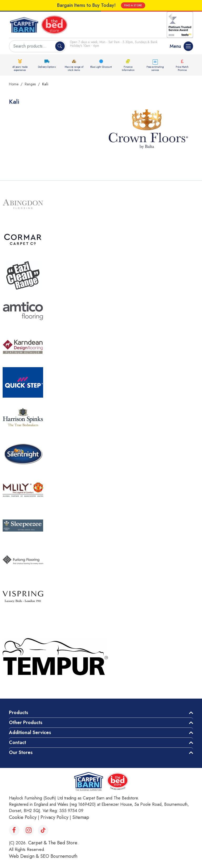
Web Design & (25, 856)
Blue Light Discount (101, 67)
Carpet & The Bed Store (53, 843)
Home (14, 84)
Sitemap (81, 817)
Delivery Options (47, 67)
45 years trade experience (20, 68)
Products (19, 713)
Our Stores (21, 752)
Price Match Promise (182, 68)
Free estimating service (155, 68)
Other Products (26, 723)
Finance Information (128, 68)
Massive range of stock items (74, 68)
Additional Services (30, 732)
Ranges (30, 84)
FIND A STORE (133, 5)
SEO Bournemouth (59, 856)
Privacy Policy (54, 817)
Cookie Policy (23, 817)
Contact (17, 742)
